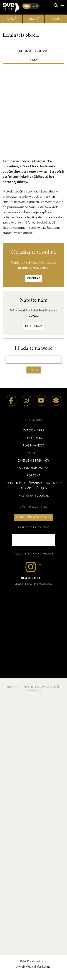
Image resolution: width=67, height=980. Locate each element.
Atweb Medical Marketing (33, 967)
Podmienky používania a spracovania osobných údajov (34, 486)
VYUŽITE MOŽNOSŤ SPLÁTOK (34, 517)
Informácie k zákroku (33, 51)
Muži (35, 6)
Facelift (34, 453)
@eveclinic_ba (31, 578)
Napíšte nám (33, 326)
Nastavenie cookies (34, 496)
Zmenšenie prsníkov (33, 460)
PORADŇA (34, 475)
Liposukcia (34, 438)
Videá (34, 60)
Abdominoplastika (34, 468)
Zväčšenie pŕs (34, 430)
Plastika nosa (34, 445)
